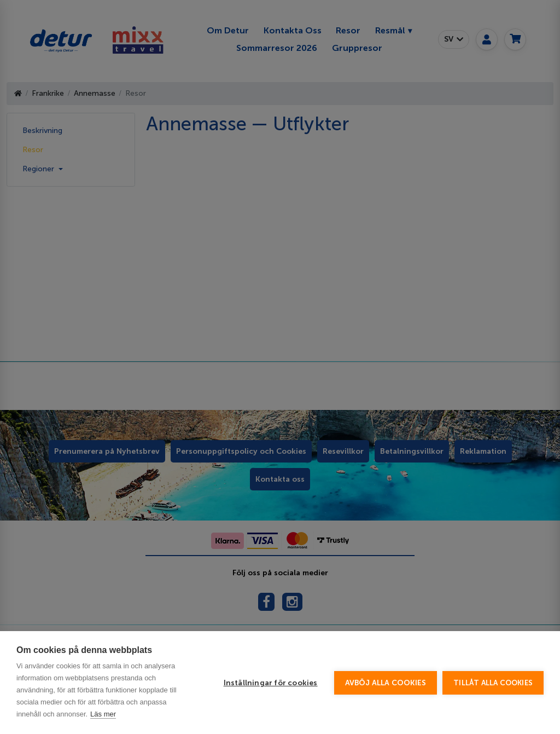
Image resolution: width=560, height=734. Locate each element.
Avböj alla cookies (386, 683)
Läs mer (103, 714)
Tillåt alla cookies (493, 683)
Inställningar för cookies (271, 683)
